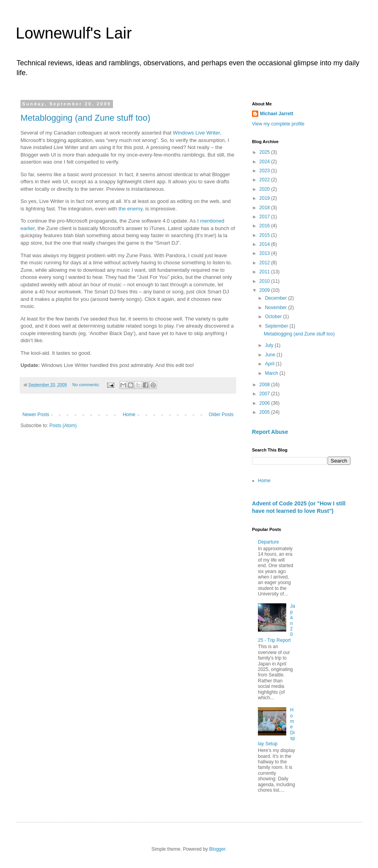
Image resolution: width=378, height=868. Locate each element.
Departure (268, 542)
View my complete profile (278, 124)
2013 (265, 253)
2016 (265, 226)
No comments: (87, 385)
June (271, 355)
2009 (265, 290)
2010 (265, 281)
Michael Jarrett (277, 114)
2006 (265, 403)
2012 (265, 263)
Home (129, 415)
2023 (265, 171)
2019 (265, 198)
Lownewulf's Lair (74, 33)
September (277, 326)
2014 (265, 244)
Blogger (217, 849)
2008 (265, 385)
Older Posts (221, 415)
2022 (265, 180)
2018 (265, 208)
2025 (265, 152)
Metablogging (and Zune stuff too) (85, 118)
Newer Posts (36, 415)
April (270, 364)
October (274, 317)
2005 (265, 412)
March (272, 373)
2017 (265, 217)
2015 (265, 235)
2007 (265, 394)
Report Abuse (270, 432)
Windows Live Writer (196, 133)
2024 (265, 162)
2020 (265, 189)
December (277, 298)
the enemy (131, 209)
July (270, 345)
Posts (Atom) (63, 426)
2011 (265, 272)
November (277, 308)
